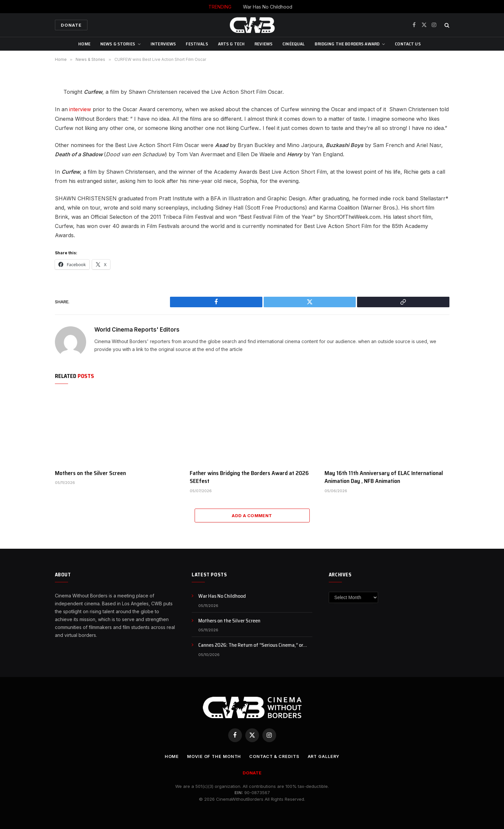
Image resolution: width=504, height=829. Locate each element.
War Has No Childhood (268, 7)
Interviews (163, 44)
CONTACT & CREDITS (274, 756)
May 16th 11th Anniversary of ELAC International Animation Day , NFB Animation (384, 477)
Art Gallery (324, 756)
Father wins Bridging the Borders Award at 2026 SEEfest (249, 477)
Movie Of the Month (213, 756)
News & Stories (118, 44)
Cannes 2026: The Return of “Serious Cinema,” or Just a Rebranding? (251, 645)
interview (80, 109)
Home (84, 44)
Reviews (264, 44)
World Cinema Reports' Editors (137, 329)
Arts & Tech (231, 44)
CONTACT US (408, 44)
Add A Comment (252, 515)
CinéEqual (294, 44)
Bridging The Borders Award (347, 44)
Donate (71, 25)
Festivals (197, 44)
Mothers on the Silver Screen (90, 473)
